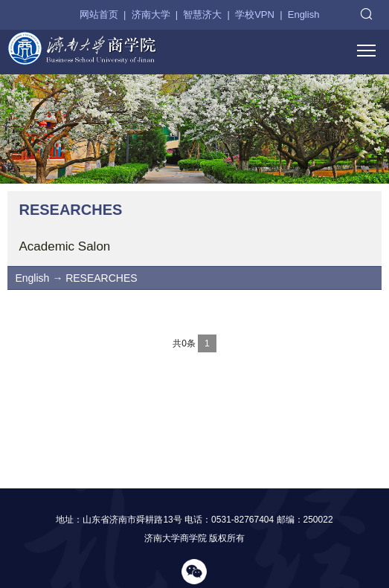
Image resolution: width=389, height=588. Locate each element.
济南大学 (151, 14)
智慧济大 (202, 14)
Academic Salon (64, 246)
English (304, 14)
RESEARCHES (101, 278)
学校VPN (255, 14)
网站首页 (99, 14)
